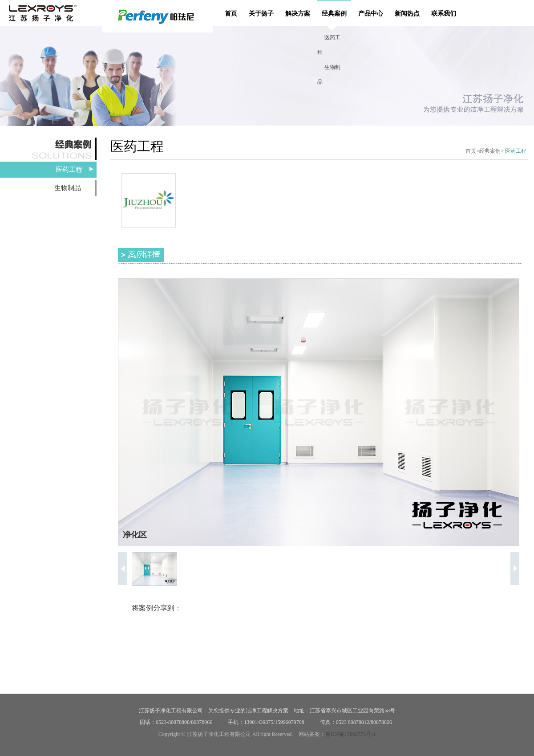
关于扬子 (261, 14)
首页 (231, 14)
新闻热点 (407, 14)
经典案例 (334, 14)
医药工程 (69, 170)
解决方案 (298, 14)
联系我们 (444, 14)
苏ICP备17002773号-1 (350, 734)
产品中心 (371, 14)
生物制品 (68, 188)
